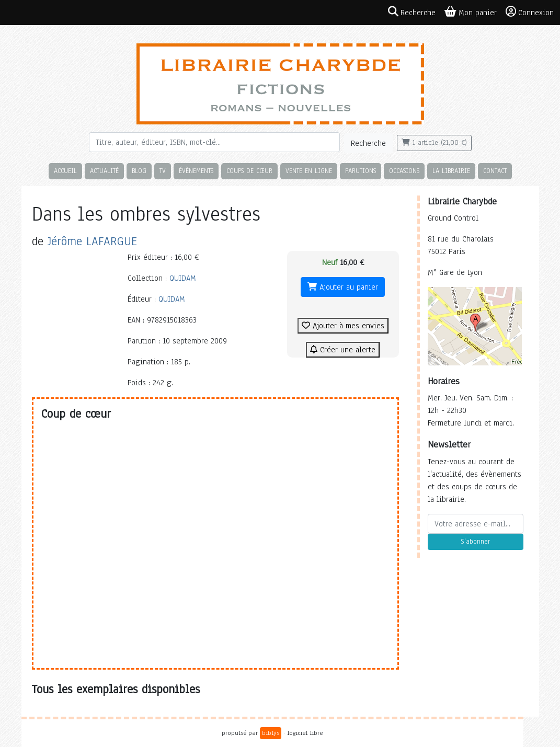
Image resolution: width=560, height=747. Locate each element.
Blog (139, 171)
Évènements (196, 171)
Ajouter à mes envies (343, 326)
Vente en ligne (309, 171)
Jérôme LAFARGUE (92, 241)
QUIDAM (183, 278)
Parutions (361, 171)
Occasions (404, 171)
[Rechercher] (214, 142)
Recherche (368, 143)
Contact (495, 171)
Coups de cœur (249, 171)
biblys (271, 733)
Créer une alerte (343, 350)
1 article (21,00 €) (434, 143)
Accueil (65, 171)
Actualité (104, 171)
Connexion (530, 12)
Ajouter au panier (343, 287)
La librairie (451, 171)
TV (163, 171)
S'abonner (475, 542)
